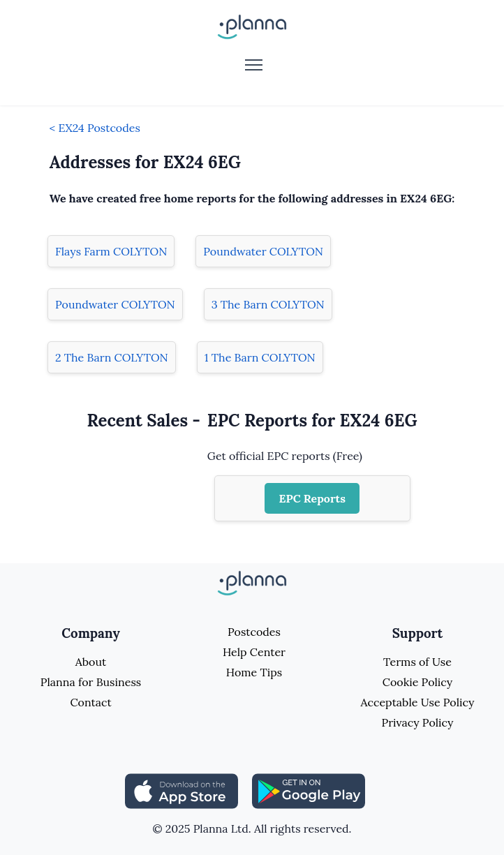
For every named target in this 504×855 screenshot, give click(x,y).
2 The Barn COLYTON (112, 357)
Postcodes (254, 632)
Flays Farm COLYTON (111, 251)
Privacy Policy (417, 722)
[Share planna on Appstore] (181, 790)
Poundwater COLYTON (263, 251)
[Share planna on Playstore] (309, 790)
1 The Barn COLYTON (260, 357)
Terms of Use (417, 662)
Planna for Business (91, 682)
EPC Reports (312, 498)
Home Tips (254, 672)
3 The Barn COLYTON (268, 304)
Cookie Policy (418, 682)
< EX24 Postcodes (95, 128)
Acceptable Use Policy (418, 702)
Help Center (254, 652)
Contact (90, 702)
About (91, 662)
